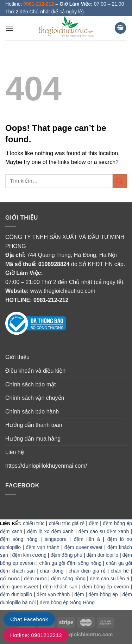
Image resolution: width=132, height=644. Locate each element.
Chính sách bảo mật (30, 384)
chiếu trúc (34, 523)
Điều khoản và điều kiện (35, 371)
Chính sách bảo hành (32, 412)
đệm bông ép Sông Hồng (67, 602)
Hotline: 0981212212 (36, 635)
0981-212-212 (51, 300)
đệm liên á (87, 539)
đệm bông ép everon (106, 587)
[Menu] (10, 28)
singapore (56, 539)
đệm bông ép (103, 594)
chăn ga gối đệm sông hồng (70, 563)
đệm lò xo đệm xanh (50, 531)
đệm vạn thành (43, 547)
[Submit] (120, 181)
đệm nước (35, 579)
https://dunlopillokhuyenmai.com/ (46, 466)
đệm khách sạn (60, 587)
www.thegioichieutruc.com (63, 291)
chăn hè (120, 571)
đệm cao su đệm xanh (104, 531)
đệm (93, 523)
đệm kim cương (29, 555)
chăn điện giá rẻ (87, 571)
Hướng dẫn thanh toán (34, 425)
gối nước (10, 579)
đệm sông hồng (19, 539)
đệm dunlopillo (102, 555)
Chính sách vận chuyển (35, 398)
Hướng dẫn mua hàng (33, 439)
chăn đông (52, 571)
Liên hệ (15, 452)
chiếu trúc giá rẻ (67, 523)
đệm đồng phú (67, 555)
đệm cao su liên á (109, 579)
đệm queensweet (83, 547)
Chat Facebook (29, 619)
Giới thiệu (17, 357)
